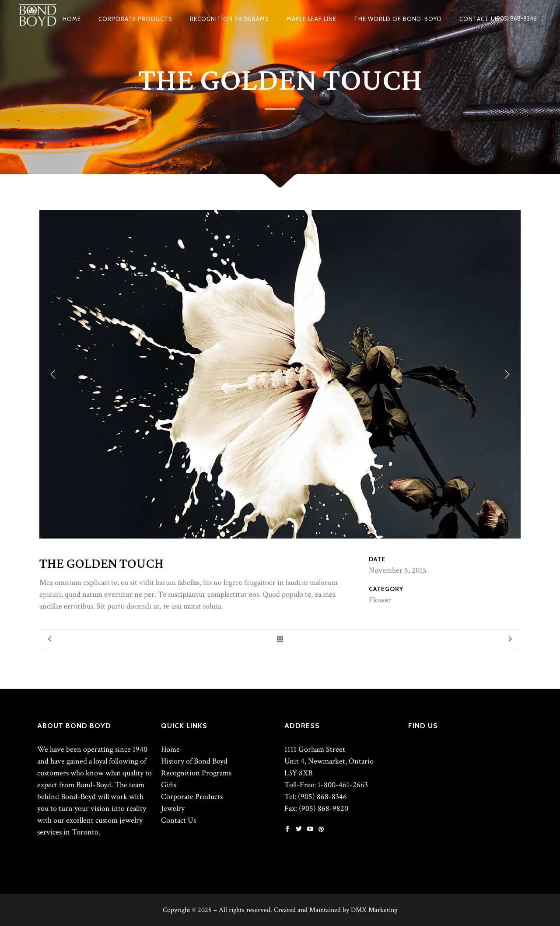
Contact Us (178, 820)
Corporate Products (192, 797)
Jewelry (173, 808)
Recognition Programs (196, 773)
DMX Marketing (374, 910)
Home (170, 749)
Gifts (169, 785)
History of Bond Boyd (194, 761)
